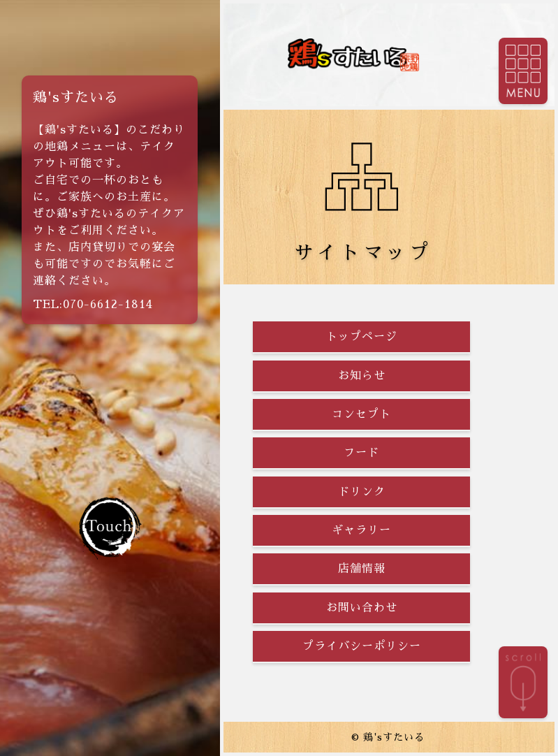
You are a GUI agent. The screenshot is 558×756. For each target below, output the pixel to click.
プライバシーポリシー (362, 646)
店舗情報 (362, 569)
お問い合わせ (362, 608)
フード (361, 453)
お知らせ (362, 376)
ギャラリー (361, 530)
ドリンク (362, 492)
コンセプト (361, 414)
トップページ (362, 337)
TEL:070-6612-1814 (93, 305)
